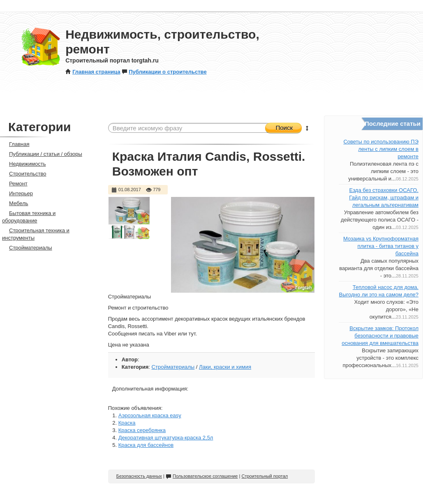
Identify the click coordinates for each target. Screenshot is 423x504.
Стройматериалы (173, 367)
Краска (127, 423)
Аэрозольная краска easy (150, 415)
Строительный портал (265, 476)
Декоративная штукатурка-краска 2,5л (166, 438)
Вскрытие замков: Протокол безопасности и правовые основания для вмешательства (380, 336)
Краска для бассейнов (146, 445)
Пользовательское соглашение (202, 476)
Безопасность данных (139, 476)
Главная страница (93, 72)
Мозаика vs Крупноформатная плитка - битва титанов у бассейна (381, 246)
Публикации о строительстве (164, 72)
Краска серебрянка (142, 430)
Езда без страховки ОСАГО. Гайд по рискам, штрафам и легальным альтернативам (384, 198)
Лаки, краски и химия (225, 367)
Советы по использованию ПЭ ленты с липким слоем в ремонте (381, 149)
